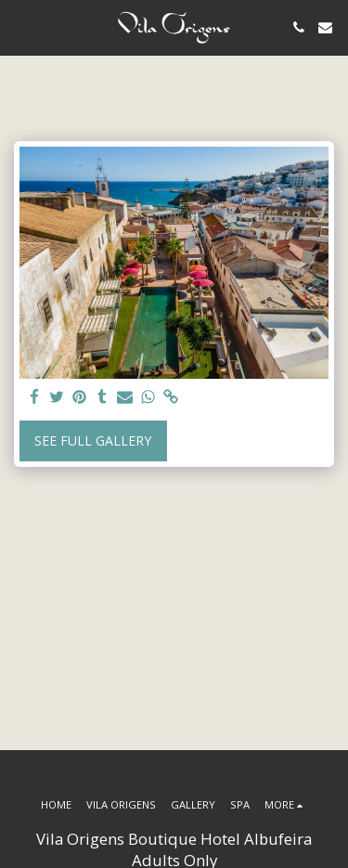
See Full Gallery (93, 440)
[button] (20, 26)
